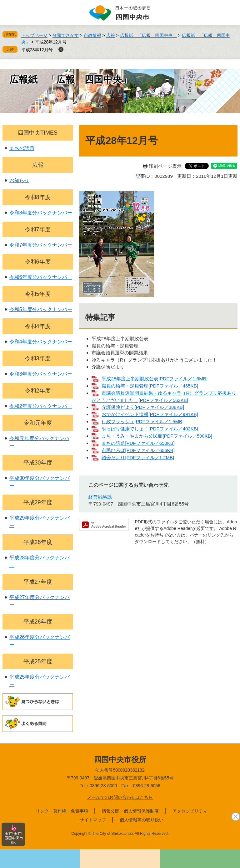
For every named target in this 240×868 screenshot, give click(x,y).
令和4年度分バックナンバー (41, 342)
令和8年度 (38, 197)
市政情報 (92, 35)
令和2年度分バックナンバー (41, 406)
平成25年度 (38, 661)
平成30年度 (38, 463)
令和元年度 (38, 423)
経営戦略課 (100, 497)
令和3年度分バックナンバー (41, 374)
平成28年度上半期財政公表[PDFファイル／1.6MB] (154, 379)
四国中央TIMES (38, 133)
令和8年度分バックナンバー (41, 213)
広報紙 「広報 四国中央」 (148, 35)
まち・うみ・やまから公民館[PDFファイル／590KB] (157, 436)
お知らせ (19, 180)
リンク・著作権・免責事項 (62, 811)
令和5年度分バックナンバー (41, 309)
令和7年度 (38, 229)
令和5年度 (38, 294)
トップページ (34, 35)
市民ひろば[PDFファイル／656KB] (138, 450)
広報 (111, 35)
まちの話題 (22, 148)
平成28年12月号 (37, 50)
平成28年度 (38, 542)
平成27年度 (38, 582)
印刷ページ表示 (165, 166)
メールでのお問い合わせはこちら (120, 797)
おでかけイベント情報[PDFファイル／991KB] (150, 414)
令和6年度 (38, 262)
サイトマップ (93, 820)
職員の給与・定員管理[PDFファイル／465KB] (150, 386)
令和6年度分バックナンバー (41, 277)
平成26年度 (38, 622)
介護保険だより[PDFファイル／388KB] (143, 407)
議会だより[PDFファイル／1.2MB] (138, 457)
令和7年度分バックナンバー (41, 245)
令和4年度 (38, 326)
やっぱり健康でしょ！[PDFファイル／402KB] (150, 429)
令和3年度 (38, 358)
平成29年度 (38, 502)
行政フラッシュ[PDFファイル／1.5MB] (142, 421)
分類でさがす (66, 35)
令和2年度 (38, 391)
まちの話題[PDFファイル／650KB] (138, 443)
